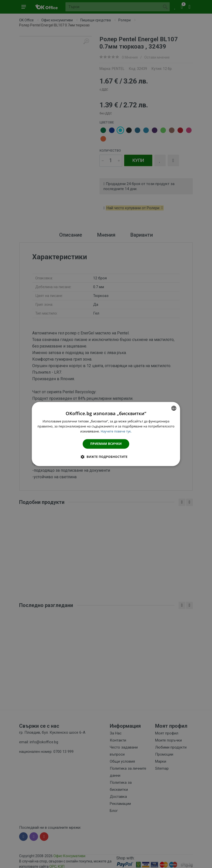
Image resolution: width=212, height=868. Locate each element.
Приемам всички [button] (106, 444)
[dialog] (106, 434)
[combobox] (174, 408)
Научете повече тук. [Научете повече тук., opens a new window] (116, 431)
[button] (106, 457)
